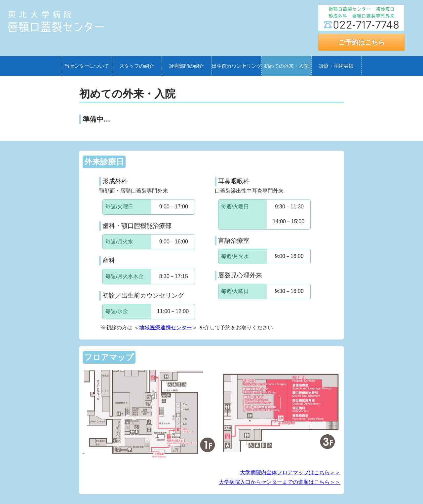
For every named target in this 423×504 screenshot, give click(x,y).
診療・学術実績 (336, 66)
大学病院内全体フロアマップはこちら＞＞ (290, 472)
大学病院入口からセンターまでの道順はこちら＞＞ (280, 482)
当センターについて (87, 66)
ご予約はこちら (362, 42)
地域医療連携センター (166, 327)
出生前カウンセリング (237, 66)
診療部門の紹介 (187, 66)
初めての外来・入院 (286, 66)
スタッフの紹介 (137, 66)
